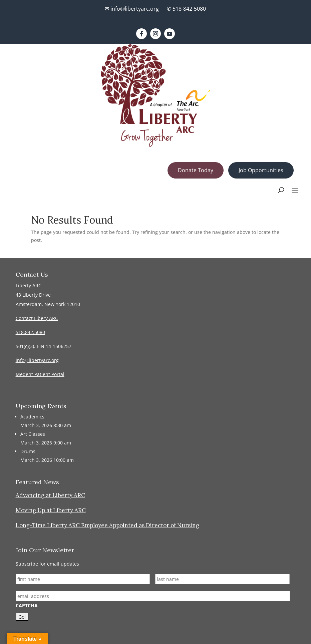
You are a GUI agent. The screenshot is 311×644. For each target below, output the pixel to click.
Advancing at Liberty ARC (50, 495)
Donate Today (196, 170)
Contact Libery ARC (37, 318)
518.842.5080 (30, 332)
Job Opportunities (261, 170)
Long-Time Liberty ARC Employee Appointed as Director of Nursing (107, 525)
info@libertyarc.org (37, 360)
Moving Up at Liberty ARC (51, 510)
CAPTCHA (27, 606)
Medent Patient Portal (40, 374)
